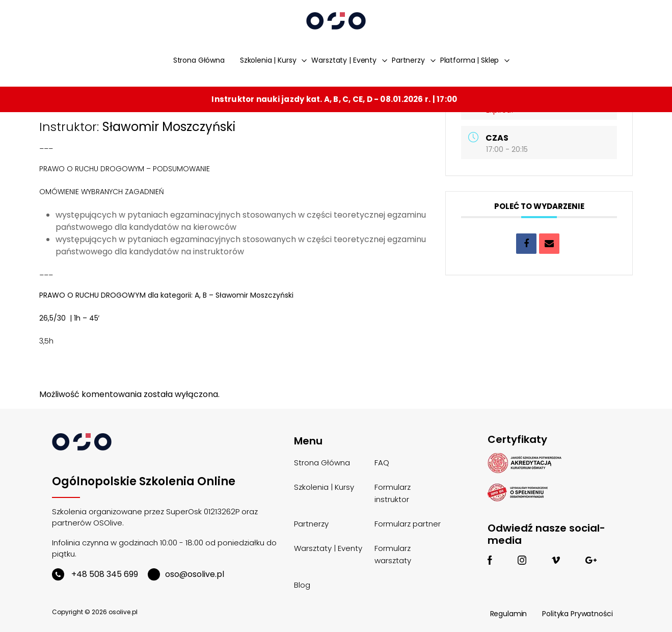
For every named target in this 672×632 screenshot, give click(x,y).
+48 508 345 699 (95, 574)
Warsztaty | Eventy (344, 60)
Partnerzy (408, 60)
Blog (302, 585)
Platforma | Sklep (470, 60)
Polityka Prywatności (577, 614)
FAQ (382, 463)
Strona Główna (199, 60)
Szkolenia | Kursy (268, 60)
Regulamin (509, 614)
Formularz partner (408, 524)
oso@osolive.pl (186, 574)
